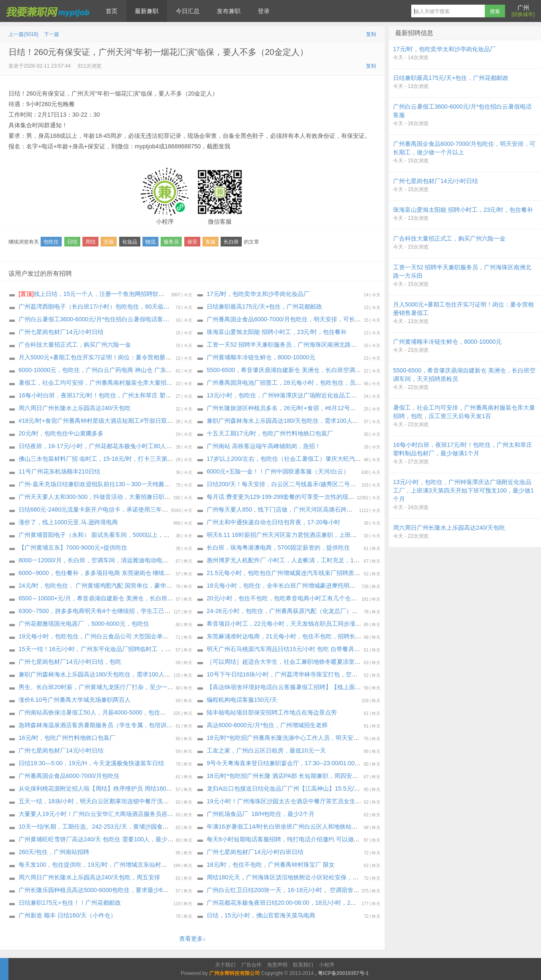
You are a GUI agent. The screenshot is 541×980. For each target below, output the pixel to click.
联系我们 (303, 965)
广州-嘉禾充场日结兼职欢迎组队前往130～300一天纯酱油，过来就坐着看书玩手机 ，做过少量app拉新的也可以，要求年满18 (183, 484)
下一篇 (52, 34)
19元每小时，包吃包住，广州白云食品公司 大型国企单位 (94, 636)
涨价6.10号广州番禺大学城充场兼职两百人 (75, 700)
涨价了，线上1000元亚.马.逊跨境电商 (68, 522)
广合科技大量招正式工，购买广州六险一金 (75, 345)
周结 (90, 242)
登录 (264, 11)
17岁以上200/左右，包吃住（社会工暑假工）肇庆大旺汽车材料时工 (296, 459)
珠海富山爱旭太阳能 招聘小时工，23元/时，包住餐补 (277, 332)
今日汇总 (188, 11)
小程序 (327, 965)
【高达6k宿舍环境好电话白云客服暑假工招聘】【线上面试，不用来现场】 (305, 687)
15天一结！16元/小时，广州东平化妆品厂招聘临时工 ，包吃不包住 (107, 649)
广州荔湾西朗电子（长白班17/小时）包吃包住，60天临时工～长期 (106, 307)
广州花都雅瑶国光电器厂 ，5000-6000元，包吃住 (84, 624)
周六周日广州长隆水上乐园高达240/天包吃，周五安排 (89, 877)
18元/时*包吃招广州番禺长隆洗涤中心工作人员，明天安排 (283, 738)
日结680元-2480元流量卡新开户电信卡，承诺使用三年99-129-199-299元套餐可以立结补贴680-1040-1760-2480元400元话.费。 (186, 509)
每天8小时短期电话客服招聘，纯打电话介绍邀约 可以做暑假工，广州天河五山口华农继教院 (328, 839)
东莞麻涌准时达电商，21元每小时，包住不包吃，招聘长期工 (287, 636)
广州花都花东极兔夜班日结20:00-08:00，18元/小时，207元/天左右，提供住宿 (309, 903)
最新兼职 (147, 11)
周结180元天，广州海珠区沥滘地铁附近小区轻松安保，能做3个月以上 (299, 877)
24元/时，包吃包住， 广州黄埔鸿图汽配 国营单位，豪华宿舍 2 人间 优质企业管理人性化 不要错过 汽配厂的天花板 (169, 586)
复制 (371, 34)
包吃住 (51, 242)
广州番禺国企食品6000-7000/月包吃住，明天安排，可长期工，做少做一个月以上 (313, 319)
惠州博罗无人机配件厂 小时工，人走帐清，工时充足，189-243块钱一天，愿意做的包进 (322, 560)
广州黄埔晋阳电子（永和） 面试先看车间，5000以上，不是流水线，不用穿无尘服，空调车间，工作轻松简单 (162, 535)
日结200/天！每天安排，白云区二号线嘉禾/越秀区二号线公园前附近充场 (302, 484)
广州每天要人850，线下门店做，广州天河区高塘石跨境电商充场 (291, 509)
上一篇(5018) (23, 34)
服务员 (171, 242)
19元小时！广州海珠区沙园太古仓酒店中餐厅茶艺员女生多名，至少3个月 (303, 801)
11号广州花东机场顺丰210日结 (59, 471)
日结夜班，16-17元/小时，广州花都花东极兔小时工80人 (92, 446)
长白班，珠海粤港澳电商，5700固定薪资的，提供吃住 (278, 547)
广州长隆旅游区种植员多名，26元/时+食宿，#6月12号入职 (284, 408)
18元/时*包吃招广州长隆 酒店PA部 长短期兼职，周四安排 (282, 776)
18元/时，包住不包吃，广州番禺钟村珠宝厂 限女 (271, 865)
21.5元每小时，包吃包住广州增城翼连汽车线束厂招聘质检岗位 (289, 573)
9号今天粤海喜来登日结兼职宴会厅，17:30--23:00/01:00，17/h (289, 763)
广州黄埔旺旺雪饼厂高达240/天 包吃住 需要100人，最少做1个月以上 (109, 839)
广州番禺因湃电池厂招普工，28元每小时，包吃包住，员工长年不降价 (299, 383)
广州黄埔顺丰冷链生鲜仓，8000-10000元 (261, 357)
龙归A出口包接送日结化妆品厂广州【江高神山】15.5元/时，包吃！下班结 (304, 788)
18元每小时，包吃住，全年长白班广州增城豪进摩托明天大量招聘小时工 (302, 586)
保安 (192, 242)
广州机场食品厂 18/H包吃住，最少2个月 (261, 814)
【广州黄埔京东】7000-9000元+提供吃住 (73, 547)
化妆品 (130, 242)
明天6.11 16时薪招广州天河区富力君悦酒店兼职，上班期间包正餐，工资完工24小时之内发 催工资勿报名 (345, 535)
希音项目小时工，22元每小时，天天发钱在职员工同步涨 (281, 624)
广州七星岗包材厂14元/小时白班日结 (255, 852)
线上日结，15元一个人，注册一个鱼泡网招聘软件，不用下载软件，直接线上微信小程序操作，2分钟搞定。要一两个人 (182, 294)
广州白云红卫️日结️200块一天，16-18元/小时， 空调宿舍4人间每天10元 (300, 890)
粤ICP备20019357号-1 (343, 973)
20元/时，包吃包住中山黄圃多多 (61, 433)
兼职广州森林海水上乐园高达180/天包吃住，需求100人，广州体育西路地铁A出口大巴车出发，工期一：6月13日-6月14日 (366, 421)
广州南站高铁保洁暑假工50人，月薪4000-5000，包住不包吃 (98, 712)
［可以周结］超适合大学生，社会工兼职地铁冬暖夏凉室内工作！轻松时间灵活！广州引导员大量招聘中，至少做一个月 (363, 662)
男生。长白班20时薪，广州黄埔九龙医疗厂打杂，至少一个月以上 (105, 687)
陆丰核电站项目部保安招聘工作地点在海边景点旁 (272, 712)
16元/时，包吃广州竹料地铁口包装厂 (67, 738)
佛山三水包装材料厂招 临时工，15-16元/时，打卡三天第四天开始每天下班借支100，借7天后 (141, 459)
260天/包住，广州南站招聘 (54, 852)
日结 (72, 242)
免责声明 (277, 965)
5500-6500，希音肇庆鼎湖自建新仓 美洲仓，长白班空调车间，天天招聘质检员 (310, 370)
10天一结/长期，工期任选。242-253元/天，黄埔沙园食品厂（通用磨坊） (114, 827)
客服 (210, 242)
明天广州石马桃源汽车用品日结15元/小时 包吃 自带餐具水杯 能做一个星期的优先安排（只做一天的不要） (346, 649)
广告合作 (251, 965)
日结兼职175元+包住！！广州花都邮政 (70, 903)
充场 (109, 242)
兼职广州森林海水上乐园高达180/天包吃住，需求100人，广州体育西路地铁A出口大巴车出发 (141, 674)
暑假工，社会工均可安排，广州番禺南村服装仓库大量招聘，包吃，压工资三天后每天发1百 (139, 383)
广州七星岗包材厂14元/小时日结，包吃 (70, 662)
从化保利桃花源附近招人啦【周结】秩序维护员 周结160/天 (96, 788)
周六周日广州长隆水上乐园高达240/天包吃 (75, 408)
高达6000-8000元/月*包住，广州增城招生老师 (267, 725)
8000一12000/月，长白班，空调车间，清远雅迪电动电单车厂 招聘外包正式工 (121, 560)
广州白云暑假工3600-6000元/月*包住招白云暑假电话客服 (94, 319)
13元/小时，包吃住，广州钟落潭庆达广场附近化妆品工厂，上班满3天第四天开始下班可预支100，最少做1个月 (352, 395)
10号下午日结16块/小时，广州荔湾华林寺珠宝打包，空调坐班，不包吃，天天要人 (315, 674)
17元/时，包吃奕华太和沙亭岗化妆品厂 (258, 294)
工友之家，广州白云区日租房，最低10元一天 (266, 750)
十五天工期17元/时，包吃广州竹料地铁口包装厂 (270, 433)
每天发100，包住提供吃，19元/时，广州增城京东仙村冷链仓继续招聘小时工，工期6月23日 (139, 865)
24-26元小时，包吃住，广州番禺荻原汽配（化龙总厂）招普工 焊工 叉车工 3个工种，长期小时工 (334, 611)
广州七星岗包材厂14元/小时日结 (61, 332)
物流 (150, 242)
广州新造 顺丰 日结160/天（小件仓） (67, 915)
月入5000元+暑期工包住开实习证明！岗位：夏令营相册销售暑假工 (107, 357)
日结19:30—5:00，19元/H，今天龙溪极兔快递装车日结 (91, 763)
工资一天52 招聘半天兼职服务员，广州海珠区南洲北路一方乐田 (291, 345)
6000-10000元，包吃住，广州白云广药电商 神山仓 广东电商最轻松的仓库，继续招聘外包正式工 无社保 (155, 370)
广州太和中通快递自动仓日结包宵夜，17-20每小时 (273, 522)
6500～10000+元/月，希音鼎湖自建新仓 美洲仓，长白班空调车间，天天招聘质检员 (128, 598)
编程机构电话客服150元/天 (242, 700)
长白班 (231, 242)
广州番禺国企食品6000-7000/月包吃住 (69, 776)
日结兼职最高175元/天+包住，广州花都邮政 (264, 307)
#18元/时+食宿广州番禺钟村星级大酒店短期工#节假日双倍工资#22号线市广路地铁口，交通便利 (145, 421)
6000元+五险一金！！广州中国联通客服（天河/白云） (278, 471)
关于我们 (225, 965)
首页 (112, 11)
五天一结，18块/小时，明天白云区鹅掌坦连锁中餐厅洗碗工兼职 (102, 801)
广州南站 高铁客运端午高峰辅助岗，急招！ (264, 446)
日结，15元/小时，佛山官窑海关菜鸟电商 (261, 915)
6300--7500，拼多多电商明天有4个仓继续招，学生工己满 (94, 611)
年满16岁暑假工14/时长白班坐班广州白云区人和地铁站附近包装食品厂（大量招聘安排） (324, 827)
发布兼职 (229, 11)
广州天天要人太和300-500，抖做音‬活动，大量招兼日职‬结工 (97, 497)
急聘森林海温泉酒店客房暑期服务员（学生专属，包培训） (96, 725)
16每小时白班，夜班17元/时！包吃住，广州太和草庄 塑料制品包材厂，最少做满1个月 (132, 395)
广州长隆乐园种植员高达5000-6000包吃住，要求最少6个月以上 (102, 890)
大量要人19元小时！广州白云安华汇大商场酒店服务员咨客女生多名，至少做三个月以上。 (137, 814)
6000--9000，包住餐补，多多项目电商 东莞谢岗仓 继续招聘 (97, 573)
